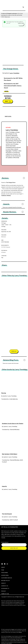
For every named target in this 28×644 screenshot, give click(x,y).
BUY (7, 101)
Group (20, 632)
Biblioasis (4, 237)
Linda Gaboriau (13, 399)
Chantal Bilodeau (15, 430)
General (8, 247)
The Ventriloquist (7, 514)
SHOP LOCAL (8, 116)
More (6, 91)
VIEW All (14, 351)
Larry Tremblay (15, 73)
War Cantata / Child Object (10, 454)
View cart (21, 23)
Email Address (5, 542)
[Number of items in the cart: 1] (23, 7)
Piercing (4, 393)
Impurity (4, 486)
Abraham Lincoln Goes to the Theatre (13, 424)
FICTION (3, 247)
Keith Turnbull (14, 520)
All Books (3, 252)
